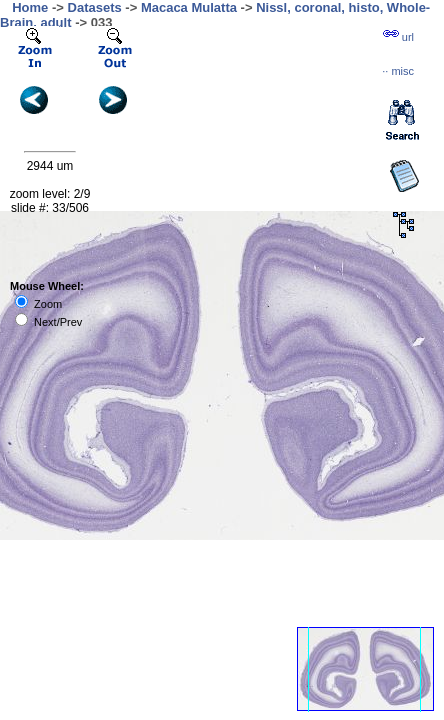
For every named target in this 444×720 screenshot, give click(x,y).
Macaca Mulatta (189, 7)
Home (30, 7)
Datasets (95, 7)
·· (398, 71)
